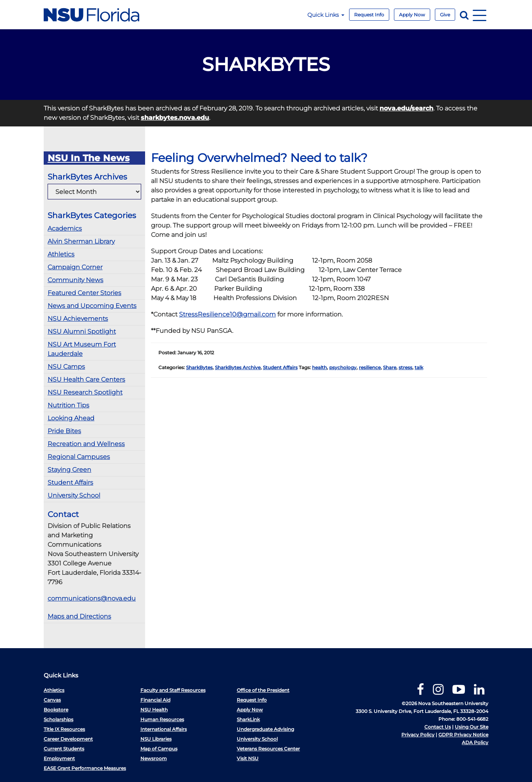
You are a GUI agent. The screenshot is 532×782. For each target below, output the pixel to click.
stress (405, 367)
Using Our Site (472, 727)
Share (390, 367)
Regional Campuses (79, 457)
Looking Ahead (71, 418)
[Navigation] (480, 15)
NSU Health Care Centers (86, 379)
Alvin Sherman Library (81, 241)
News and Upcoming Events (92, 306)
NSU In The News (89, 158)
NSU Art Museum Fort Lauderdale (82, 349)
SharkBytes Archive (238, 367)
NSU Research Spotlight (85, 392)
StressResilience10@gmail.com (227, 314)
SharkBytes (199, 367)
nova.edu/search (406, 108)
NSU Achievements (78, 319)
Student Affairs (70, 483)
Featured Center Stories (84, 293)
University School (74, 495)
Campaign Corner (75, 267)
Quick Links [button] (326, 15)
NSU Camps (66, 367)
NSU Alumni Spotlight (82, 331)
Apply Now (412, 15)
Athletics (61, 254)
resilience (370, 367)
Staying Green (69, 470)
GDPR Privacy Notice (463, 735)
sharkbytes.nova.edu (175, 118)
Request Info (369, 15)
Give (445, 15)
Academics (65, 228)
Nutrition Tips (68, 405)
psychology (343, 367)
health (319, 367)
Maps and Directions (79, 616)
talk (419, 367)
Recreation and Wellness (86, 444)
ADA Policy (475, 742)
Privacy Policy (418, 735)
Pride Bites (64, 431)
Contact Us (438, 727)
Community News (75, 280)
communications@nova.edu (92, 598)
